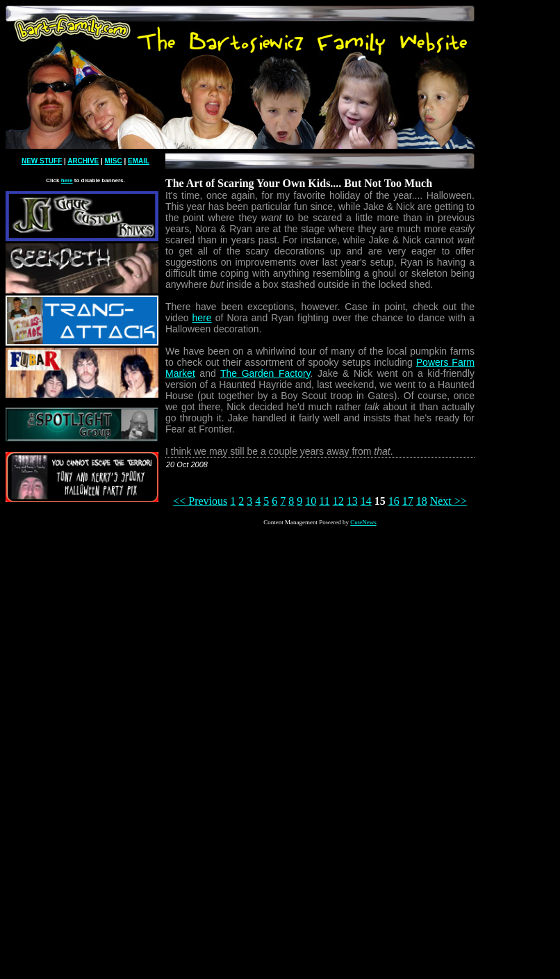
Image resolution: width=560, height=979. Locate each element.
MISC (114, 161)
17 (408, 501)
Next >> (448, 501)
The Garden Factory (265, 373)
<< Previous (200, 501)
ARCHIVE (83, 161)
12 (338, 501)
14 (366, 501)
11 (324, 501)
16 (394, 501)
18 (422, 501)
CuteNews (363, 522)
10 (311, 501)
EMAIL (139, 161)
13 (352, 501)
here (67, 180)
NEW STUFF (42, 161)
